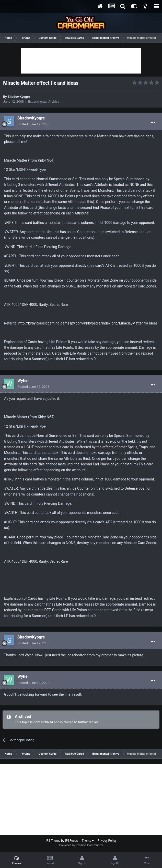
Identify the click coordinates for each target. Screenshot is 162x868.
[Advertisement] (81, 61)
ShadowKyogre (19, 97)
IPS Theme (53, 841)
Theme (88, 841)
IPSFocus (71, 841)
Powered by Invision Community (81, 845)
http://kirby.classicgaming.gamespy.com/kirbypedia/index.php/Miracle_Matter (81, 323)
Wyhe (22, 381)
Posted (33, 124)
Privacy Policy (107, 841)
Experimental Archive (44, 101)
